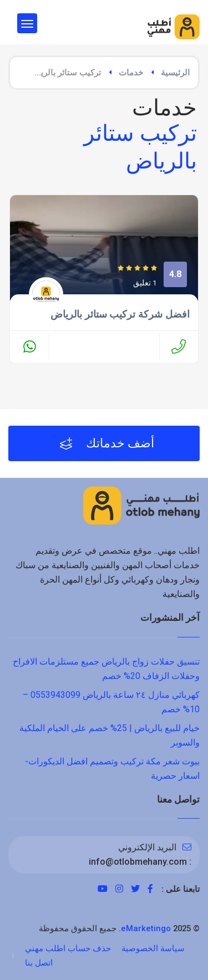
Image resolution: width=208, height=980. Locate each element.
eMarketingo (146, 928)
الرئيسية (175, 73)
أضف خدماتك (107, 443)
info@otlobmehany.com (138, 862)
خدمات (131, 73)
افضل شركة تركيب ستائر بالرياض (120, 314)
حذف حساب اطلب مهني (68, 948)
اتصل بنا (39, 963)
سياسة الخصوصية (153, 948)
